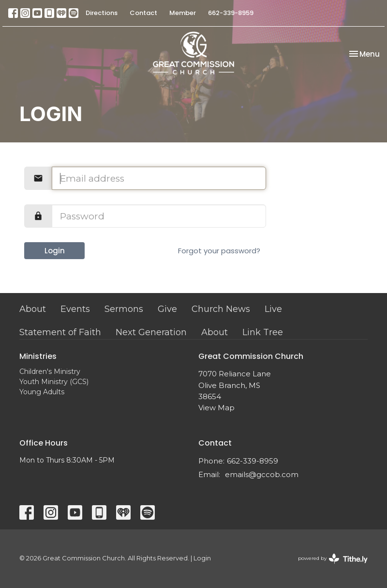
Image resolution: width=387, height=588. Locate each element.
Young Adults (42, 392)
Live (273, 309)
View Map (216, 408)
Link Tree (263, 332)
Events (75, 309)
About (33, 309)
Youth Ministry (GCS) (54, 382)
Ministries (38, 356)
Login (55, 251)
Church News (221, 309)
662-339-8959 (231, 13)
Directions (102, 13)
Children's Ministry (50, 371)
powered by (333, 559)
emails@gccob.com (262, 474)
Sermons (124, 309)
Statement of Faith (60, 332)
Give (167, 309)
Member (183, 13)
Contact (143, 13)
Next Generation (151, 332)
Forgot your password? (219, 251)
